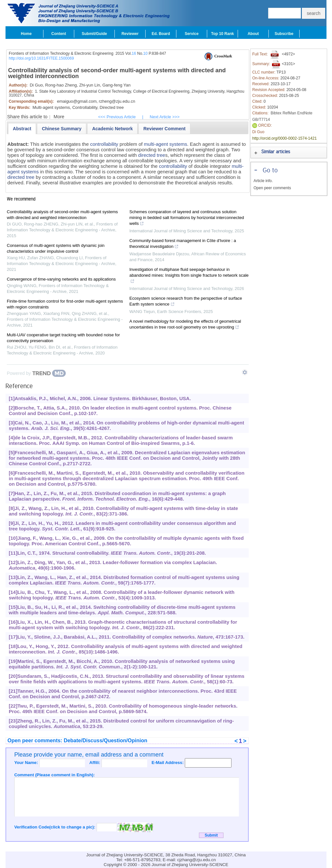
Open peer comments (272, 188)
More (59, 117)
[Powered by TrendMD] (36, 373)
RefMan (289, 113)
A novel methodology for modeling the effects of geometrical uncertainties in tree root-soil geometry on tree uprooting (185, 325)
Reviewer (130, 34)
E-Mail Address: (168, 763)
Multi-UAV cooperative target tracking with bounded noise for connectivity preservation (63, 338)
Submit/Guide (94, 34)
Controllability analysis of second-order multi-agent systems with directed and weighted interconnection (62, 215)
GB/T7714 (261, 120)
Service (192, 34)
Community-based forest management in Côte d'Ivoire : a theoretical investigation (183, 244)
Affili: (95, 763)
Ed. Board (161, 34)
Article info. (263, 181)
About (253, 34)
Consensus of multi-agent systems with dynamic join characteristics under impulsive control (56, 248)
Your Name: (27, 763)
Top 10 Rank (222, 34)
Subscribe (284, 34)
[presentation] (22, 129)
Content (59, 34)
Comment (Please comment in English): (54, 775)
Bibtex (276, 113)
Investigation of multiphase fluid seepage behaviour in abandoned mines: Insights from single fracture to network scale (189, 276)
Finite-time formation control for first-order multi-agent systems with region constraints (65, 304)
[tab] (22, 129)
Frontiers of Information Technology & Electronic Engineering (61, 53)
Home (26, 34)
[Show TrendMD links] (245, 372)
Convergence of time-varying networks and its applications (61, 279)
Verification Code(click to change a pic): (55, 827)
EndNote (305, 113)
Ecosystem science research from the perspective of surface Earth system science (186, 302)
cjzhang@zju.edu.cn (197, 860)
